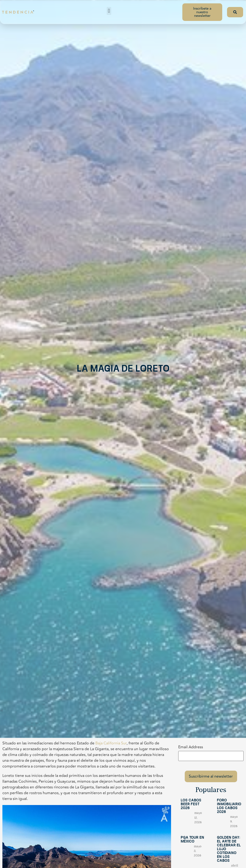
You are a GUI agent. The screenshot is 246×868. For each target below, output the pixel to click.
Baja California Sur (111, 743)
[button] (109, 11)
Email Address (191, 747)
